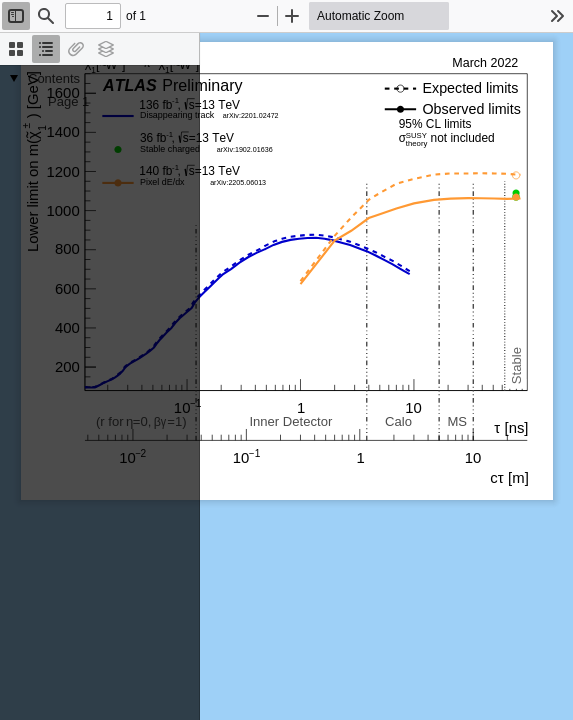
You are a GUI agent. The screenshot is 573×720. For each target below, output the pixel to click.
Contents (54, 78)
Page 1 (68, 101)
